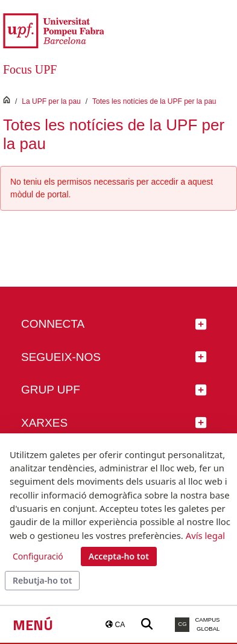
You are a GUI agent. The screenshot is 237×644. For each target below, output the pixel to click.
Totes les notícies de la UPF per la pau (154, 101)
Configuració (38, 556)
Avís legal (205, 535)
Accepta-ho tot (119, 556)
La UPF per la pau (51, 101)
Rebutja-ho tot (42, 580)
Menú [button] (33, 625)
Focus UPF (30, 69)
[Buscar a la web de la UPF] (147, 624)
